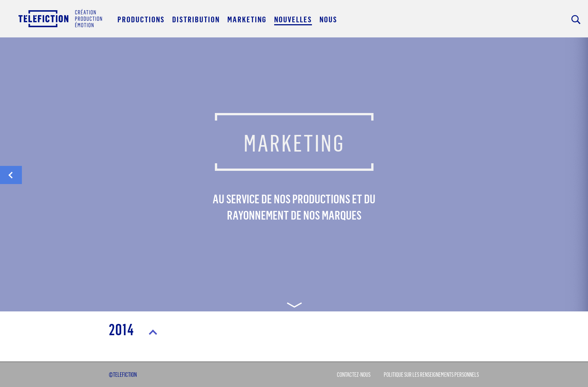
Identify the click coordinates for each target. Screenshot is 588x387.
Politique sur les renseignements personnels (431, 375)
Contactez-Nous (354, 375)
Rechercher (576, 20)
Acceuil (60, 18)
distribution (11, 177)
